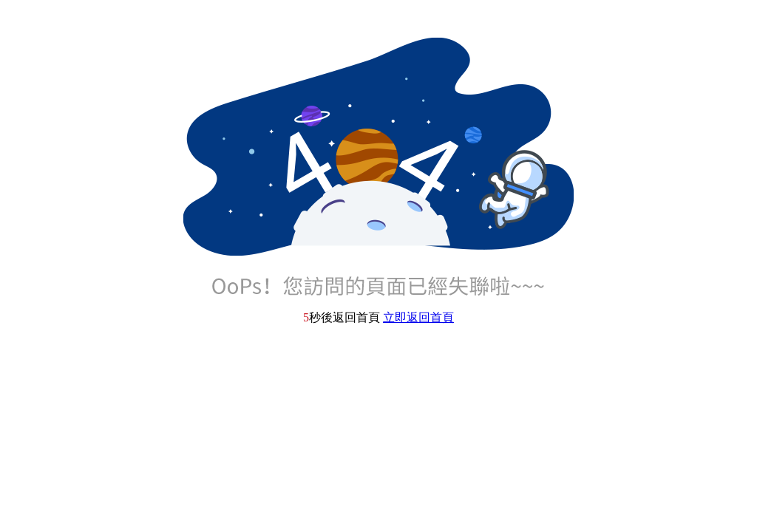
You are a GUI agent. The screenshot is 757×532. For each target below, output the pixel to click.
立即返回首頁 (418, 317)
